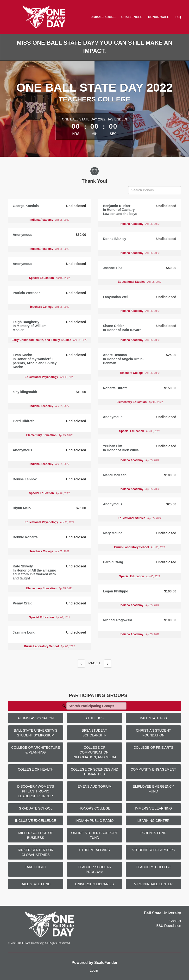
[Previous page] (81, 664)
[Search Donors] (155, 190)
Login (94, 970)
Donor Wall (159, 17)
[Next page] (108, 664)
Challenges (132, 17)
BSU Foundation (169, 926)
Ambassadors (104, 17)
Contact (175, 921)
